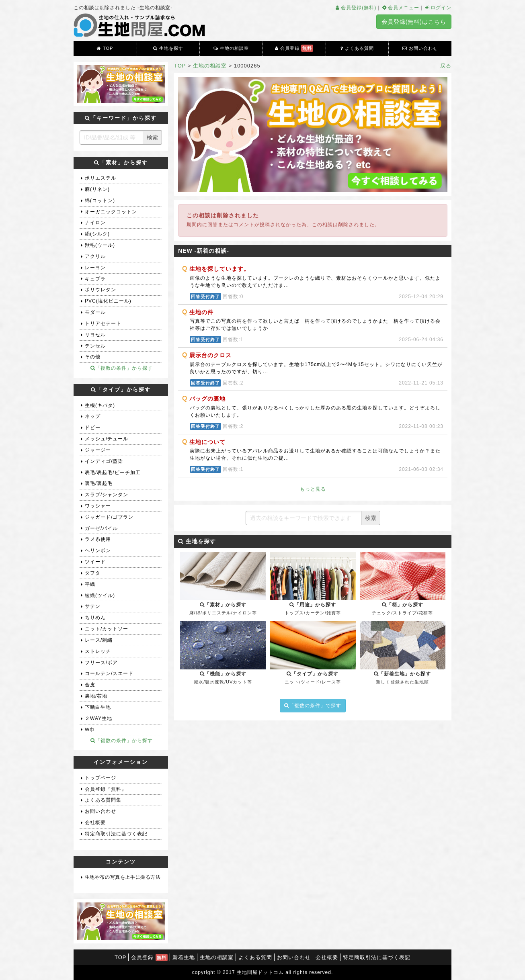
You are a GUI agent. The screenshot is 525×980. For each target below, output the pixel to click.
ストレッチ (98, 651)
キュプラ (95, 279)
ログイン (438, 8)
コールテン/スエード (109, 673)
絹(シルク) (97, 234)
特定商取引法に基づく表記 (116, 834)
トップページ (100, 778)
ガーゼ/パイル (101, 528)
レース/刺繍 (99, 640)
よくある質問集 (103, 800)
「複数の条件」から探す (122, 368)
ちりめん (95, 618)
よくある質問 (357, 48)
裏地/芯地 (96, 696)
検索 (371, 518)
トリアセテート (103, 323)
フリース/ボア (101, 663)
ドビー (93, 428)
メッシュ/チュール (107, 439)
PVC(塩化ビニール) (108, 301)
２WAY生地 (98, 718)
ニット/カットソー (107, 629)
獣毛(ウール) (100, 245)
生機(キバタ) (100, 405)
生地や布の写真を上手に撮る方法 (123, 877)
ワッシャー (98, 506)
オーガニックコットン (111, 212)
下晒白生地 (98, 707)
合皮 (90, 685)
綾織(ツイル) (100, 595)
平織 (90, 584)
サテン (93, 606)
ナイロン (95, 223)
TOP (105, 48)
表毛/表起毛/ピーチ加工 (113, 473)
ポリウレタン (100, 290)
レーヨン (95, 268)
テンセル (95, 346)
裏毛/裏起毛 (99, 483)
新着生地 (184, 957)
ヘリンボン (98, 550)
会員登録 (294, 48)
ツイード (95, 562)
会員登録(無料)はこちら (414, 22)
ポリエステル (100, 178)
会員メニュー (400, 8)
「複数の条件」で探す (313, 706)
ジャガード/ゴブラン (109, 517)
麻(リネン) (97, 189)
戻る (446, 66)
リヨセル (95, 335)
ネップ (93, 416)
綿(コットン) (100, 201)
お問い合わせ (420, 48)
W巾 (90, 730)
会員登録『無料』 (106, 789)
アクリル (95, 256)
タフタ (93, 573)
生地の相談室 (231, 48)
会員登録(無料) (356, 8)
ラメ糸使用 (98, 539)
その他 (93, 357)
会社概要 (95, 822)
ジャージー (98, 450)
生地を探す (168, 48)
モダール (95, 312)
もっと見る (313, 489)
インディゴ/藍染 (104, 461)
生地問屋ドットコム (260, 972)
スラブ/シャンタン (107, 495)
